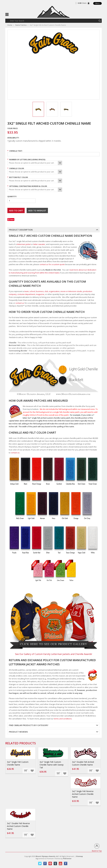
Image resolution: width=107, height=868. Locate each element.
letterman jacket (24, 244)
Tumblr (55, 863)
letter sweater (39, 244)
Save (12, 220)
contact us (20, 303)
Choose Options (26, 770)
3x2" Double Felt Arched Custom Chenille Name (83, 763)
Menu (97, 3)
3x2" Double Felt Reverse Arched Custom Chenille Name (18, 826)
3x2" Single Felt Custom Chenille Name (18, 763)
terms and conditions (63, 719)
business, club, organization (48, 291)
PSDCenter (67, 858)
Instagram (66, 863)
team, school (30, 291)
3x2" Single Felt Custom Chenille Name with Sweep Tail (52, 765)
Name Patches (21, 25)
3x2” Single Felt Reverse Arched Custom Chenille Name (83, 794)
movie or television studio (71, 291)
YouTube (61, 863)
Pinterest (50, 863)
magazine (40, 294)
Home (10, 25)
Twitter (40, 863)
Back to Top (97, 851)
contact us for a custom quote (52, 264)
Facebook (45, 863)
